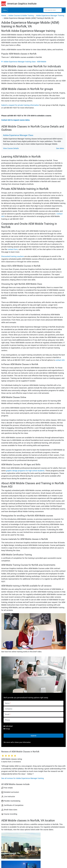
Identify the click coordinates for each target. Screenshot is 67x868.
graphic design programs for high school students (25, 471)
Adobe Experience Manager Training (50, 15)
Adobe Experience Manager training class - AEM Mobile (25, 62)
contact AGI (60, 360)
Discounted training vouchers (13, 256)
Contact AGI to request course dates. (16, 120)
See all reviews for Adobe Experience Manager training (23, 778)
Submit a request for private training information (20, 105)
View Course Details (11, 148)
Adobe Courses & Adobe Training (21, 15)
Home (4, 15)
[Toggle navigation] (5, 10)
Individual (9, 726)
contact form (13, 249)
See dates (60, 148)
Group (8, 729)
